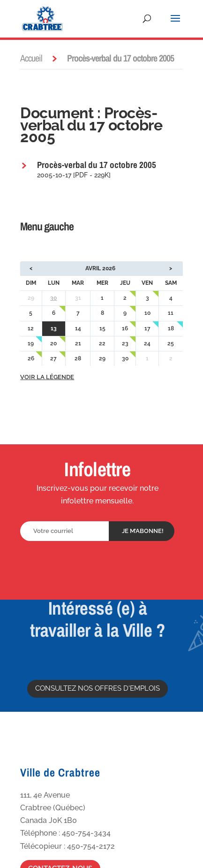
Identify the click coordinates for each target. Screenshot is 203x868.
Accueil (31, 58)
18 (171, 328)
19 (31, 343)
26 (31, 358)
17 (147, 328)
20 (53, 343)
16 (125, 328)
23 (125, 343)
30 (53, 298)
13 (54, 328)
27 (53, 358)
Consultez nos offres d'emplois (98, 688)
